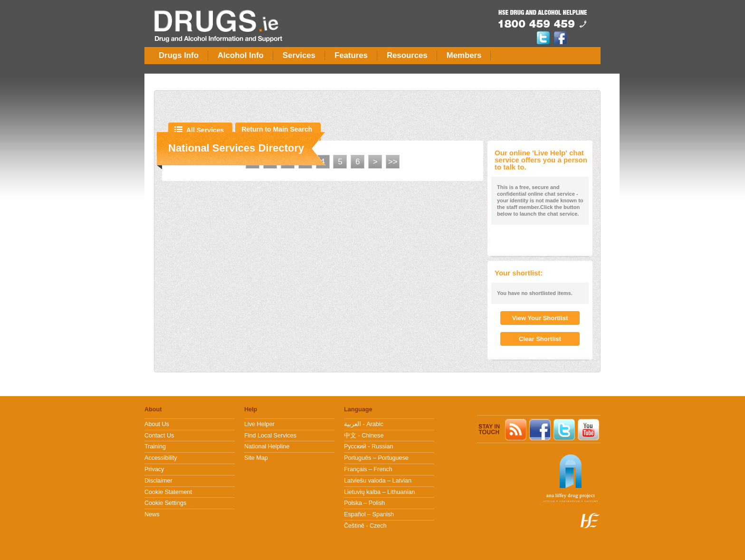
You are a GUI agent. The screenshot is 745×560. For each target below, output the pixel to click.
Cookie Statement (168, 492)
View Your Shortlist (540, 318)
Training (155, 446)
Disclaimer (158, 481)
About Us (157, 424)
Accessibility (161, 458)
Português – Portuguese (376, 458)
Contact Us (159, 436)
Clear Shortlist (540, 339)
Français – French (368, 469)
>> (393, 162)
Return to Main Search (277, 129)
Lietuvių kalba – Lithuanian (379, 492)
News (152, 514)
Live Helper (259, 424)
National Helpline (267, 446)
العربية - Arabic (364, 424)
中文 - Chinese (364, 436)
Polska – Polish (364, 503)
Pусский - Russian (368, 446)
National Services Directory (236, 148)
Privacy (154, 469)
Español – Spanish (369, 514)
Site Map (256, 458)
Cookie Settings (165, 503)
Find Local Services (270, 436)
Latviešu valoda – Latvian (378, 481)
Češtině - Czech (365, 526)
